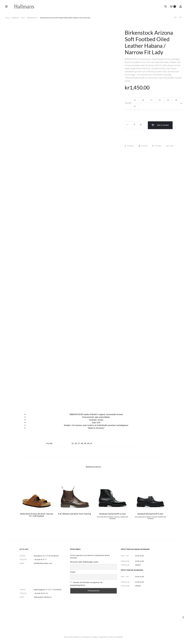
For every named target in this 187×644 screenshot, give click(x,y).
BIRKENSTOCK (32, 18)
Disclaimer (86, 637)
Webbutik (15, 18)
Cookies (94, 637)
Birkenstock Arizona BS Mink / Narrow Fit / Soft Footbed (37, 515)
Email (171, 146)
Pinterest (157, 146)
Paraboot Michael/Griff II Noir (150, 514)
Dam (23, 18)
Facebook (129, 146)
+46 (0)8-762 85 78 (41, 593)
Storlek (128, 103)
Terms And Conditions (72, 637)
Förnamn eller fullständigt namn (84, 562)
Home (7, 18)
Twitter (143, 146)
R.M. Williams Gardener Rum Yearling (75, 514)
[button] (135, 100)
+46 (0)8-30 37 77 (40, 560)
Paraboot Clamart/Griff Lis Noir (112, 514)
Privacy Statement (116, 637)
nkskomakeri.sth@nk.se (43, 597)
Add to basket (160, 125)
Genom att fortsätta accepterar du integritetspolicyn (86, 584)
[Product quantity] (134, 125)
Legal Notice (103, 637)
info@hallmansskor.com (43, 563)
